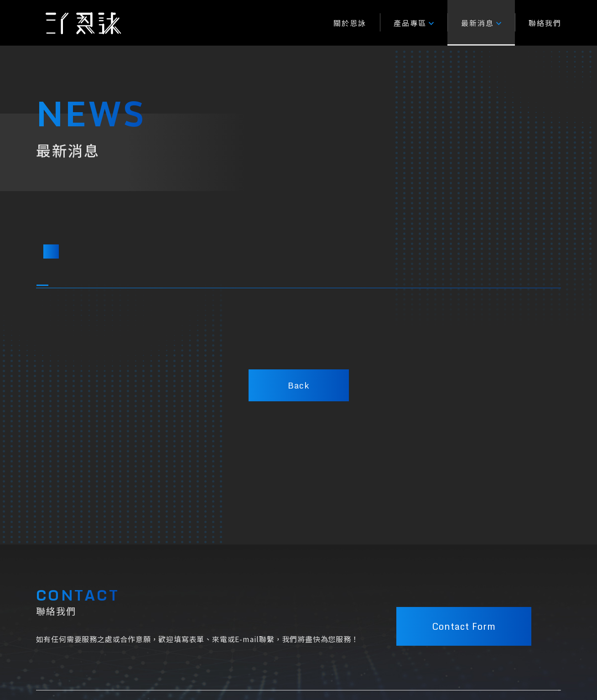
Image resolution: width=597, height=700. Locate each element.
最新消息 (481, 23)
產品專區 (414, 23)
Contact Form (464, 626)
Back (298, 385)
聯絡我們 (545, 23)
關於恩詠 (350, 23)
